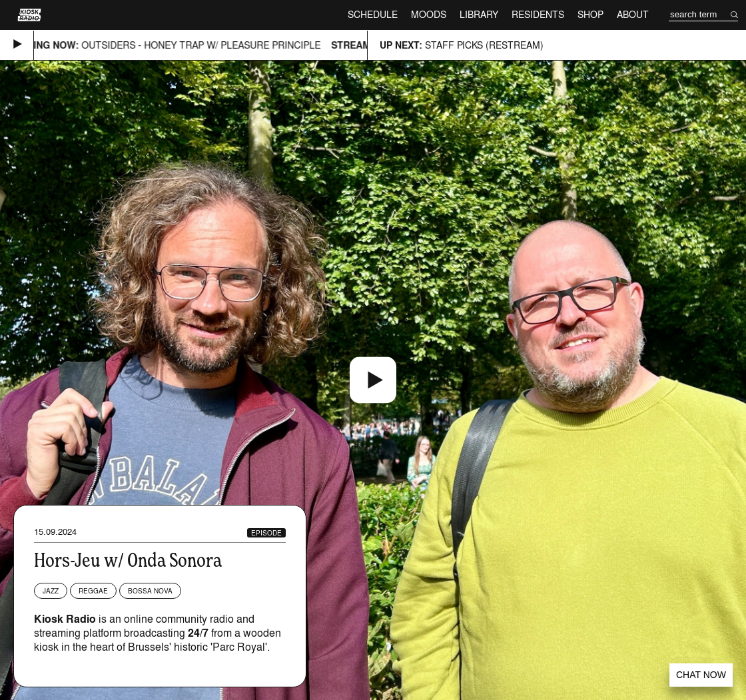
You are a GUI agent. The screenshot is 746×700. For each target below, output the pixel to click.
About (633, 14)
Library (479, 14)
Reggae (93, 591)
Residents (538, 14)
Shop (590, 14)
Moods (429, 14)
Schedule (373, 14)
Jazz (51, 591)
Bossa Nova (150, 591)
